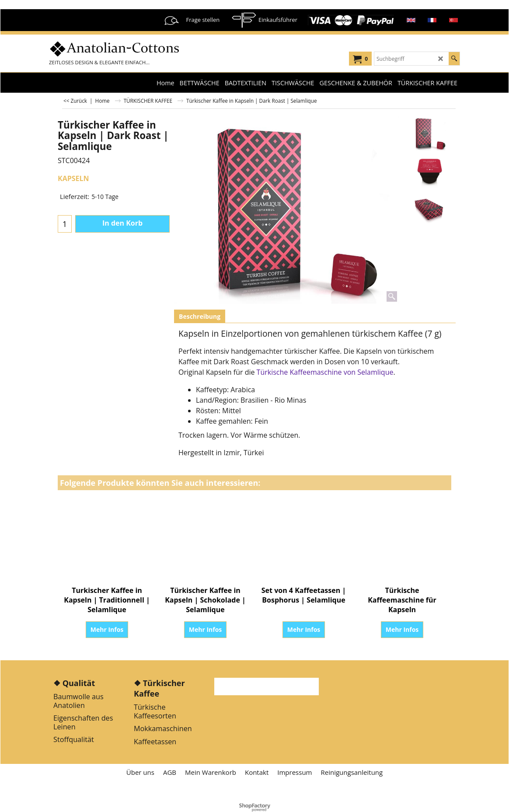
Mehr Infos (107, 629)
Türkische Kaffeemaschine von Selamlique (325, 372)
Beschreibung (200, 316)
